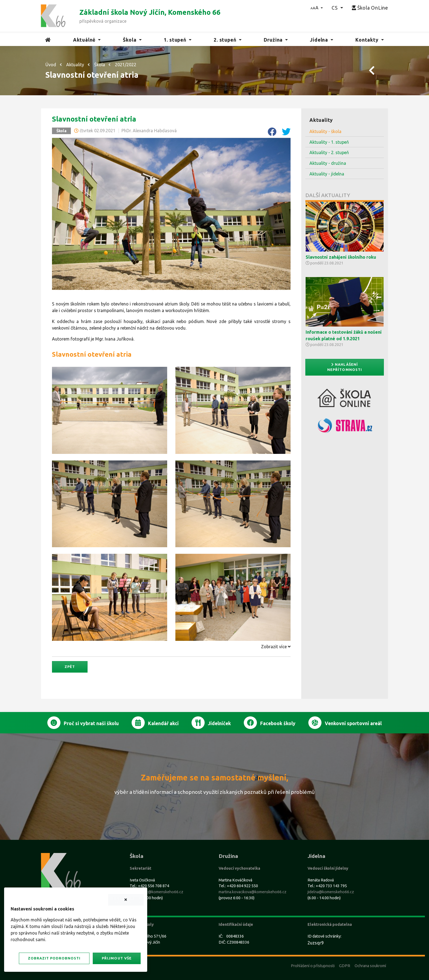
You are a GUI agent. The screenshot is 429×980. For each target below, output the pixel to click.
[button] (317, 8)
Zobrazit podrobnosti (54, 958)
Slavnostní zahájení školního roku (341, 257)
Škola (100, 65)
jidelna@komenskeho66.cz (331, 892)
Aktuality (75, 65)
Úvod (51, 65)
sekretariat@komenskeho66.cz (156, 892)
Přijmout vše (117, 958)
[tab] (171, 647)
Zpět (70, 667)
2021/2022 (126, 65)
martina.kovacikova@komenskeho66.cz (253, 892)
